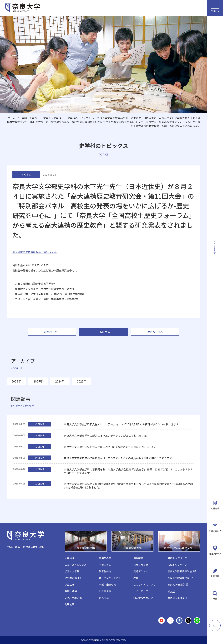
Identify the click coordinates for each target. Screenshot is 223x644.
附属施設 (70, 604)
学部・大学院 (29, 118)
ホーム (11, 118)
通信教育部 (71, 578)
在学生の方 (105, 558)
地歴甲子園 (105, 591)
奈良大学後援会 (176, 584)
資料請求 (215, 507)
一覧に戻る (103, 332)
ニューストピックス (76, 565)
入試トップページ (177, 565)
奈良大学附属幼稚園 (179, 578)
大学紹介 (70, 558)
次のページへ (155, 332)
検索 (215, 599)
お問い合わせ (215, 530)
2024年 (60, 381)
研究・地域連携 (73, 598)
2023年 (82, 381)
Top (215, 626)
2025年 (38, 381)
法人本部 (104, 598)
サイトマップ (141, 591)
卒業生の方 (105, 565)
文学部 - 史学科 (52, 118)
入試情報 (215, 576)
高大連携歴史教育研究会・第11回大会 (35, 252)
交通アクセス (215, 553)
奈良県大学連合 (176, 598)
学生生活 (70, 584)
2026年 (16, 381)
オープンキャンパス (110, 578)
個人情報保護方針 (143, 598)
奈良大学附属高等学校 (180, 571)
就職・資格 (71, 591)
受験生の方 (105, 571)
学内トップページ (177, 558)
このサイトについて (144, 584)
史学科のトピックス (79, 118)
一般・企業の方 (108, 584)
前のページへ (52, 332)
